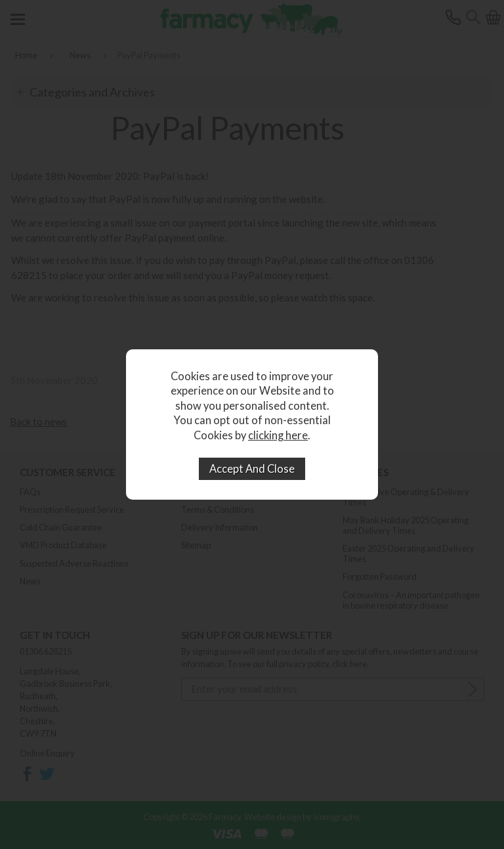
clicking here (278, 435)
